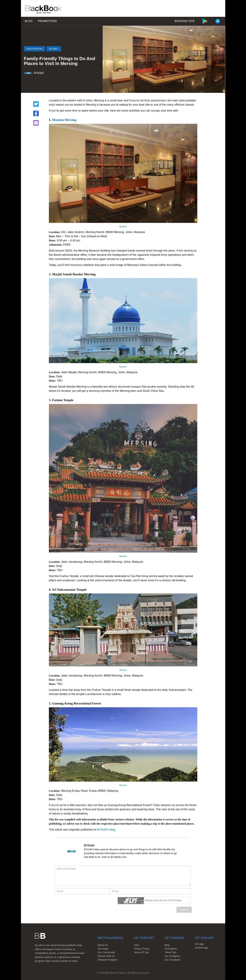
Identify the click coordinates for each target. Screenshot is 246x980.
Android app (201, 948)
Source (123, 226)
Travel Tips (171, 952)
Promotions (47, 21)
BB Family (54, 49)
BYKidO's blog (106, 830)
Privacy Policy (142, 949)
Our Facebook (172, 960)
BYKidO (39, 73)
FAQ (136, 945)
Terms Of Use (141, 952)
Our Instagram (172, 956)
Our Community (106, 952)
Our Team (103, 949)
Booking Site (185, 21)
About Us (103, 945)
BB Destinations (34, 49)
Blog (29, 21)
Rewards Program (107, 960)
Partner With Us (106, 956)
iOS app (199, 944)
